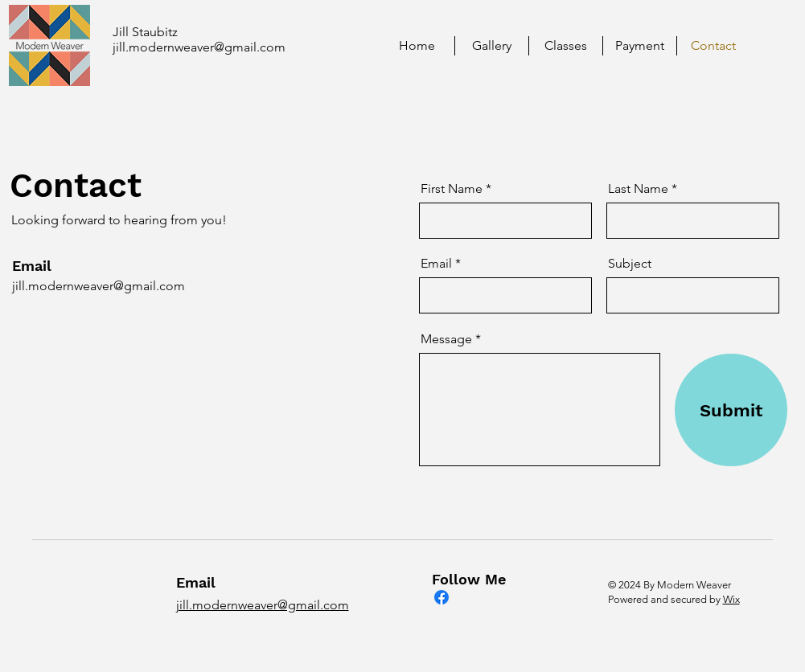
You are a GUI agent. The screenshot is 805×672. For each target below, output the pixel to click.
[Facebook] (442, 597)
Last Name (638, 189)
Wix (731, 599)
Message (446, 339)
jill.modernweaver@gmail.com (199, 47)
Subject (630, 264)
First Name (452, 189)
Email (436, 264)
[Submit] (731, 410)
